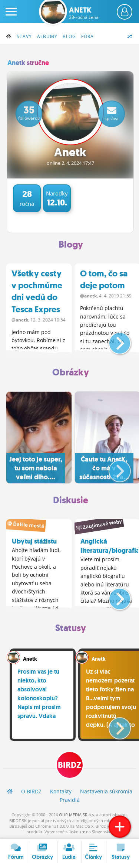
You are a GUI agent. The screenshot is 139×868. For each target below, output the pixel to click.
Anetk (84, 13)
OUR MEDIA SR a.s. (77, 815)
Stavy (24, 36)
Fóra (87, 36)
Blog (69, 36)
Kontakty (61, 791)
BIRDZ (70, 765)
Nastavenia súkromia (106, 791)
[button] (114, 340)
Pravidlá (70, 800)
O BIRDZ (31, 791)
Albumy (47, 36)
